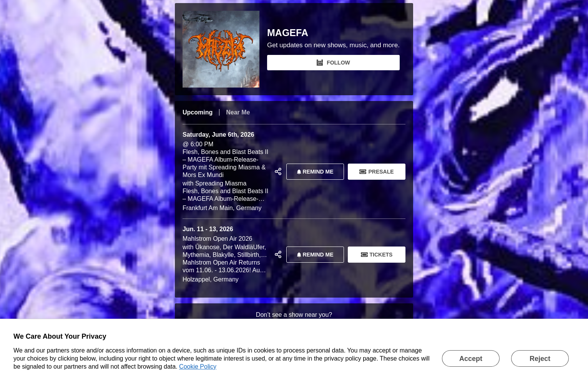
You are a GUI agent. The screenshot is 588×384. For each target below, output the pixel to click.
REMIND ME (314, 172)
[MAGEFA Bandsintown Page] (225, 49)
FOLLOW (333, 63)
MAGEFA (288, 33)
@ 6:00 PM (226, 171)
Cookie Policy (198, 367)
